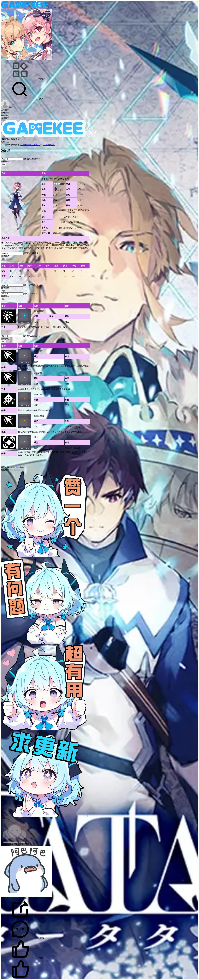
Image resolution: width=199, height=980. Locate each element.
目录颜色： (6, 161)
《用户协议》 (49, 145)
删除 (4, 164)
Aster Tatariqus (17, 467)
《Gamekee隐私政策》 (30, 145)
